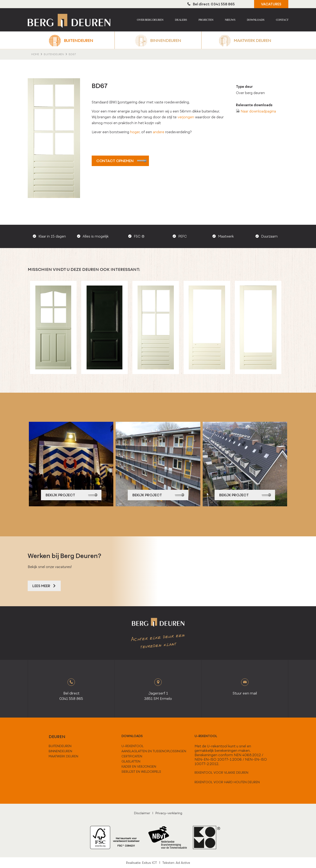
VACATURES (271, 4)
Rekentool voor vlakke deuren (221, 773)
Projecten (206, 20)
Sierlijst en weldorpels (141, 772)
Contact (282, 20)
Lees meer (44, 586)
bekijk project (72, 495)
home (35, 54)
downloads (132, 736)
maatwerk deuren (63, 756)
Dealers (181, 20)
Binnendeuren (166, 40)
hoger (135, 132)
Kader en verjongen (139, 766)
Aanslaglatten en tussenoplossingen (154, 751)
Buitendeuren (78, 40)
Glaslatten (131, 761)
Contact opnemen (121, 161)
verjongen (186, 117)
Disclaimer (142, 813)
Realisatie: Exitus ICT (141, 863)
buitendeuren (60, 746)
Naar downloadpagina (258, 111)
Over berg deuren (150, 20)
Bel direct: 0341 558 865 (211, 4)
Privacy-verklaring (169, 813)
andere (159, 132)
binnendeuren (60, 751)
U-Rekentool (133, 746)
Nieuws (230, 20)
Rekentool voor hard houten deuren (227, 782)
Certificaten (132, 756)
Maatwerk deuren (252, 40)
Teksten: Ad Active (176, 863)
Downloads (256, 20)
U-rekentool (206, 736)
